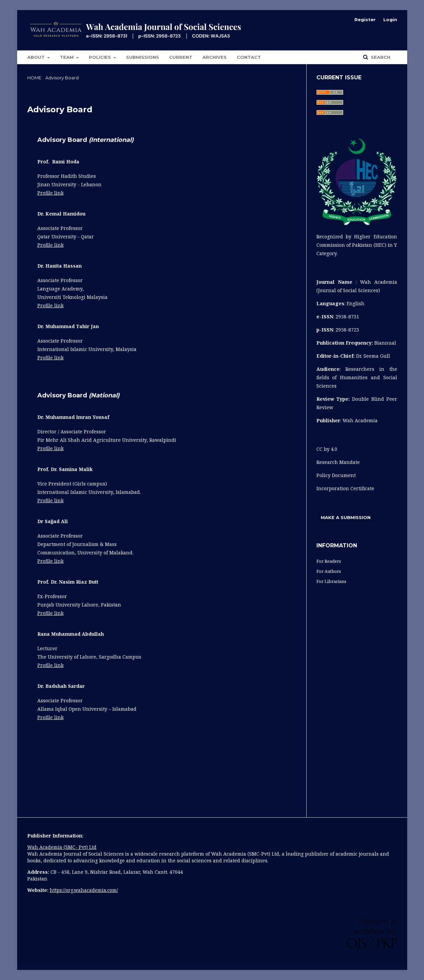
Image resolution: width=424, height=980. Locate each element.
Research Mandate (338, 462)
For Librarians (331, 581)
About (37, 57)
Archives (215, 57)
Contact (249, 57)
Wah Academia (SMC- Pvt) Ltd (62, 847)
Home (34, 78)
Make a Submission (346, 517)
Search (380, 57)
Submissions (143, 57)
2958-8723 (347, 330)
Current (181, 57)
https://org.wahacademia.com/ (84, 890)
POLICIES (101, 57)
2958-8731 (347, 317)
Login (390, 19)
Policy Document (337, 475)
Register (365, 19)
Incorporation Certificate (345, 488)
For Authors (329, 571)
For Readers (329, 561)
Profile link (50, 193)
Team (67, 57)
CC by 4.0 (327, 449)
